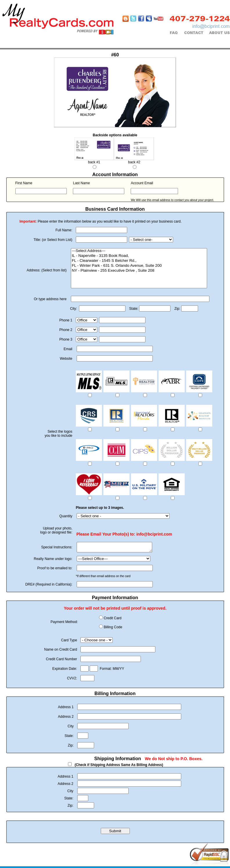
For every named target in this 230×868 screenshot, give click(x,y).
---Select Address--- (139, 251)
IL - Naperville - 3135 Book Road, (139, 256)
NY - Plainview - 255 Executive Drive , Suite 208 (139, 271)
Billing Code (113, 629)
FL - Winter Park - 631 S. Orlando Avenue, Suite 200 (139, 266)
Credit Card (113, 620)
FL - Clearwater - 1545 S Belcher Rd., (139, 261)
